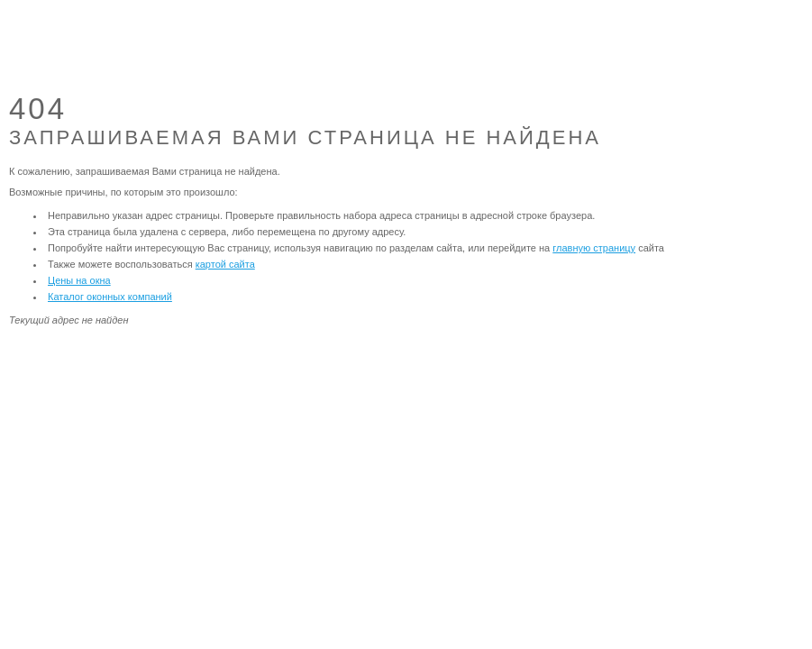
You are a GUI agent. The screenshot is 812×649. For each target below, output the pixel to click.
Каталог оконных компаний (110, 297)
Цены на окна (79, 280)
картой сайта (225, 264)
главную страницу (594, 248)
